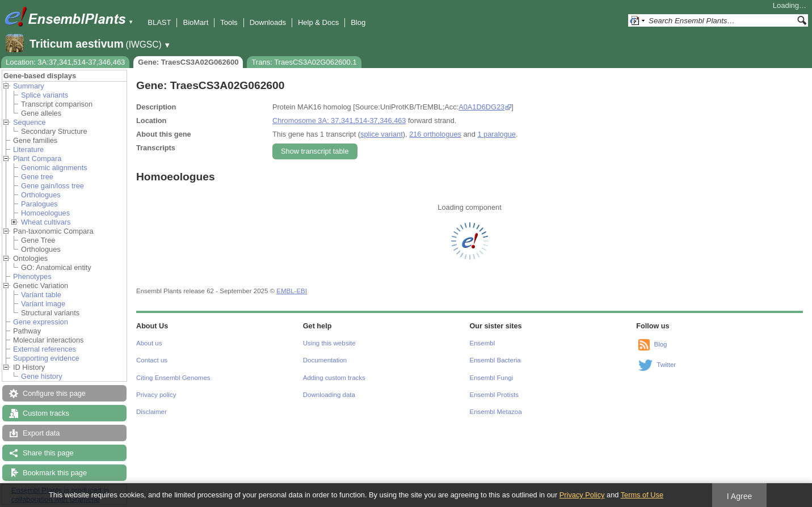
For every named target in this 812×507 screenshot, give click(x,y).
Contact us (152, 360)
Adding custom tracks (334, 378)
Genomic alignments (54, 168)
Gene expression (41, 322)
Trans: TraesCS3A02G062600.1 (304, 62)
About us (149, 343)
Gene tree (37, 177)
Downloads (268, 22)
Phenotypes (32, 276)
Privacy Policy (582, 495)
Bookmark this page (55, 473)
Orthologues (41, 195)
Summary (29, 86)
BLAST (159, 22)
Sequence (30, 122)
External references (45, 349)
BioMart (195, 22)
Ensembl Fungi (492, 378)
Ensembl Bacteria (495, 360)
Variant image (43, 304)
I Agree (740, 496)
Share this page (48, 453)
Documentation (325, 360)
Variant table (41, 295)
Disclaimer (152, 412)
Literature (28, 149)
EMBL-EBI (292, 291)
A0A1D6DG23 (481, 107)
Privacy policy (156, 395)
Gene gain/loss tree (52, 186)
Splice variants (45, 95)
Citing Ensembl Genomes (173, 378)
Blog (358, 22)
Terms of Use (642, 495)
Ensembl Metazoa (496, 412)
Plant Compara (37, 159)
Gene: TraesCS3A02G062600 (188, 62)
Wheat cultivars (46, 222)
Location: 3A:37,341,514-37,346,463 (65, 62)
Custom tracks (46, 413)
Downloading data (329, 395)
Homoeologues (45, 213)
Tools (229, 22)
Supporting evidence (46, 358)
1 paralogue (497, 134)
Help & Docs (318, 22)
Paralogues (39, 204)
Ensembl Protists (494, 395)
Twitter (666, 365)
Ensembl (483, 343)
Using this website (329, 343)
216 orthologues (435, 134)
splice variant (382, 134)
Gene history (42, 376)
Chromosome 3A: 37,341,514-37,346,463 (339, 121)
